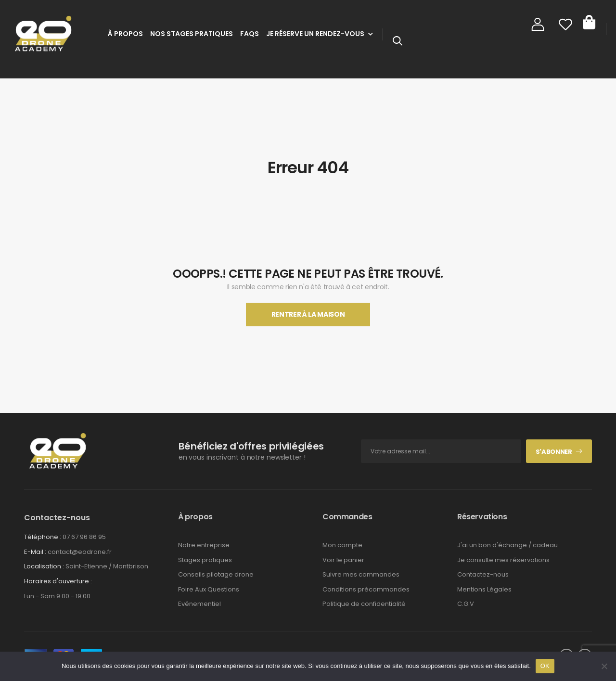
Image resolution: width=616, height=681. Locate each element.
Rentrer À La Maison (308, 314)
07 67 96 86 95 (84, 537)
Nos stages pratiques (192, 34)
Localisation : (44, 566)
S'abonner (554, 452)
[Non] (604, 666)
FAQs (250, 34)
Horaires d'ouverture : (58, 581)
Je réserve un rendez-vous (315, 34)
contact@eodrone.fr (80, 552)
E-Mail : (35, 552)
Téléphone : (43, 537)
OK (545, 666)
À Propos (125, 34)
